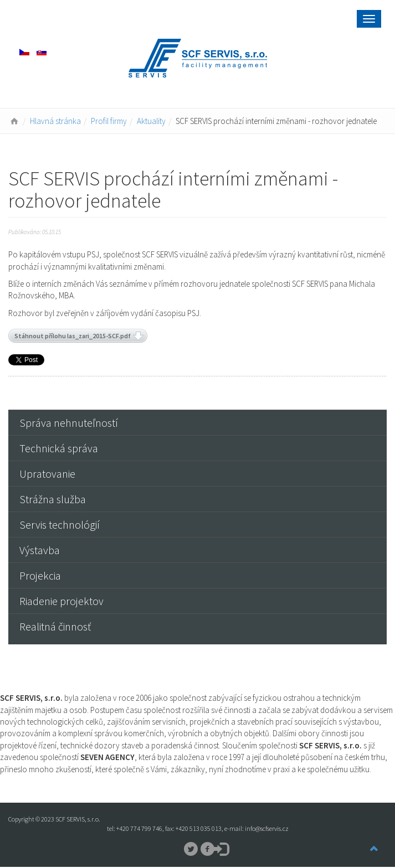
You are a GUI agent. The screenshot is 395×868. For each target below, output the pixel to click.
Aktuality (151, 121)
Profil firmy (109, 121)
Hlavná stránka (55, 121)
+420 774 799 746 (139, 828)
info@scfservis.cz (267, 828)
